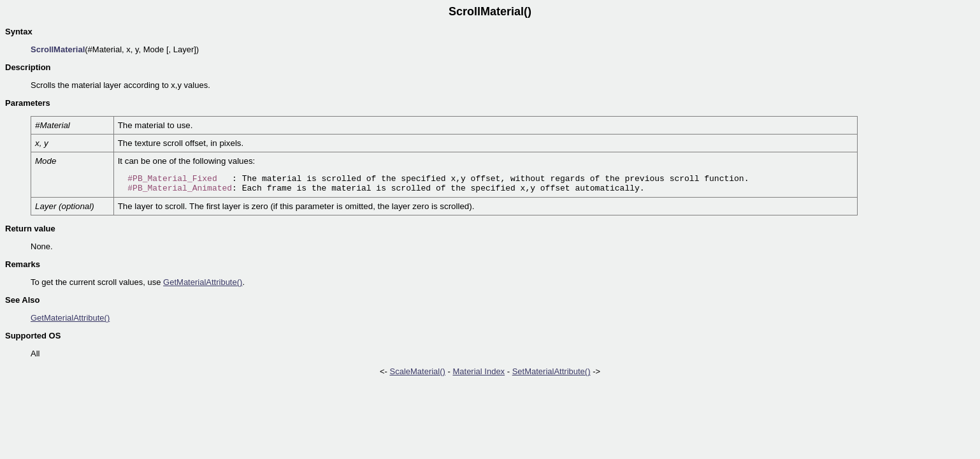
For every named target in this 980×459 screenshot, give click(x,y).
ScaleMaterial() (417, 371)
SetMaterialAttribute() (551, 371)
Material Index (479, 371)
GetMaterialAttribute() (203, 282)
